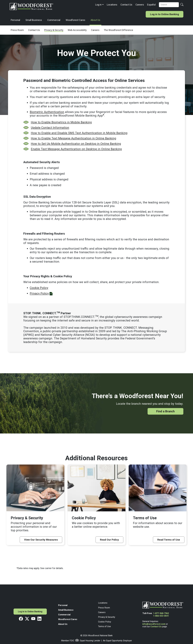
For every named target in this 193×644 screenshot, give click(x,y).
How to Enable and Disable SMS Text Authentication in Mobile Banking (79, 133)
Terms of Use (104, 626)
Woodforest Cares (75, 20)
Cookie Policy (39, 288)
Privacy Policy (39, 293)
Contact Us (126, 5)
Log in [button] (98, 5)
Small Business (34, 20)
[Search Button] (182, 5)
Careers (140, 5)
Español (151, 5)
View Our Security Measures (41, 540)
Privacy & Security (107, 617)
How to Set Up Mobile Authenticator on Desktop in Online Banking (76, 144)
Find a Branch (165, 411)
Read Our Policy (109, 540)
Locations (112, 5)
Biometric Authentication (47, 112)
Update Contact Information (50, 128)
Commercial (54, 20)
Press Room (104, 608)
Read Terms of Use (169, 540)
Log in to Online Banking (165, 14)
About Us (95, 20)
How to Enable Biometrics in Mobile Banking (61, 122)
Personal (15, 20)
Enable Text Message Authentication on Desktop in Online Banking (76, 149)
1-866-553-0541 (161, 616)
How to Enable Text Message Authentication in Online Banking (74, 138)
